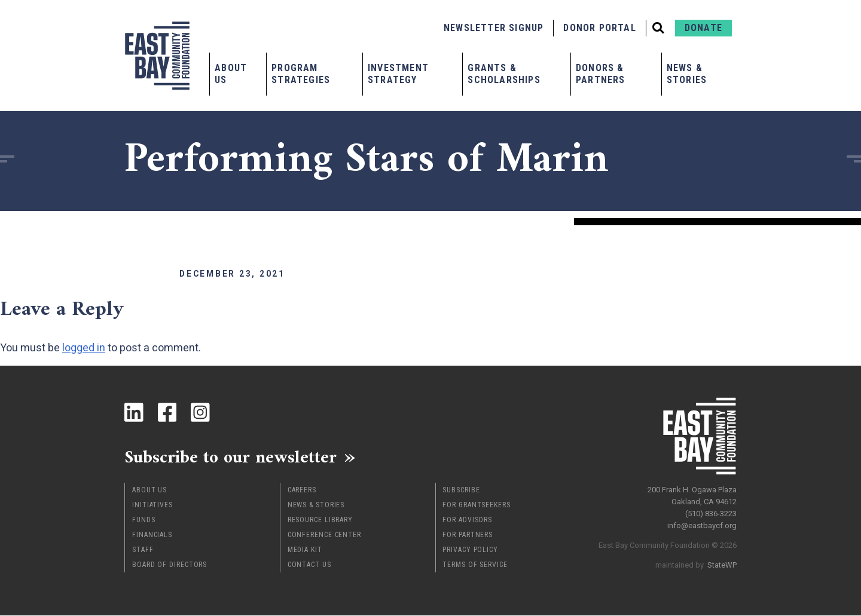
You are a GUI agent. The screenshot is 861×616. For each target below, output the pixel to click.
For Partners (468, 535)
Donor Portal (599, 28)
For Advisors (467, 520)
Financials (152, 535)
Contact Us (309, 565)
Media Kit (305, 550)
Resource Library (320, 520)
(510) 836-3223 (711, 514)
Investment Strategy (398, 74)
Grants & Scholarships (504, 74)
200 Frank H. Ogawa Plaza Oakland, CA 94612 (692, 496)
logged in (84, 347)
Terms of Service (475, 565)
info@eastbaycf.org (702, 525)
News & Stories (687, 74)
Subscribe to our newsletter (232, 457)
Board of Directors (170, 565)
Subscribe (461, 491)
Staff (143, 550)
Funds (144, 520)
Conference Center (324, 535)
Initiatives (152, 505)
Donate (703, 28)
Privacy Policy (470, 550)
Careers (302, 491)
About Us (231, 74)
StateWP (722, 565)
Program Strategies (301, 74)
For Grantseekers (476, 505)
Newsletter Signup (494, 28)
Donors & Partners (601, 74)
